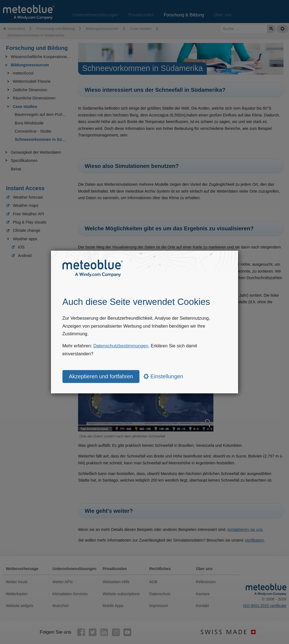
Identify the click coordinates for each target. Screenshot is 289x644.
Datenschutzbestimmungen (121, 346)
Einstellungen (163, 376)
